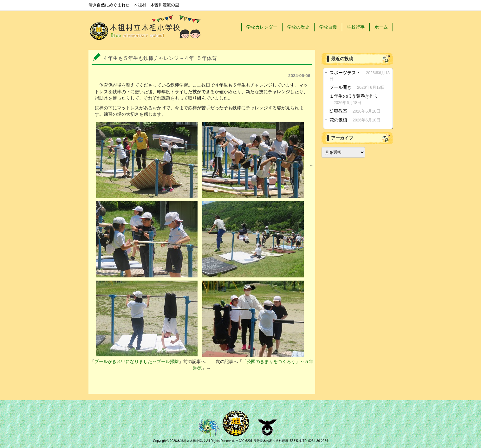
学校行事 (356, 27)
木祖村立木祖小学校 (191, 441)
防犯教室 (338, 111)
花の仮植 (338, 120)
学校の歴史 (298, 27)
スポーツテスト (345, 73)
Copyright (160, 441)
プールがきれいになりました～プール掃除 (137, 362)
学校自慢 (328, 27)
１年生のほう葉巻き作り (354, 96)
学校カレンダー (262, 27)
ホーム (381, 27)
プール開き (341, 87)
